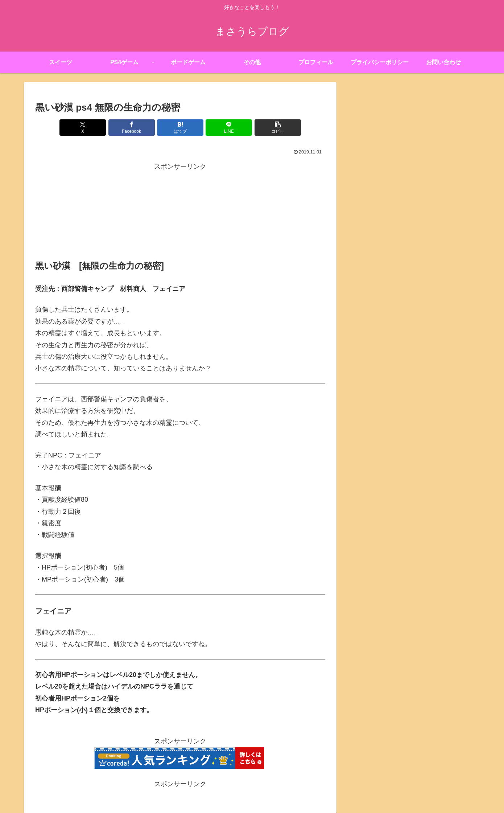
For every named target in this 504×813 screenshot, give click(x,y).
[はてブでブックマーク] (180, 128)
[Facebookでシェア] (132, 128)
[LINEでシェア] (229, 128)
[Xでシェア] (83, 128)
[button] (278, 128)
